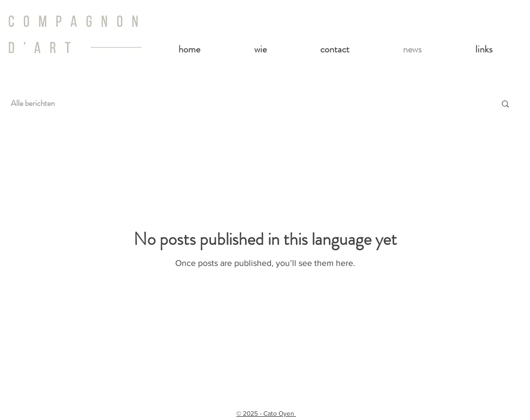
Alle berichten (33, 103)
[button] (505, 105)
